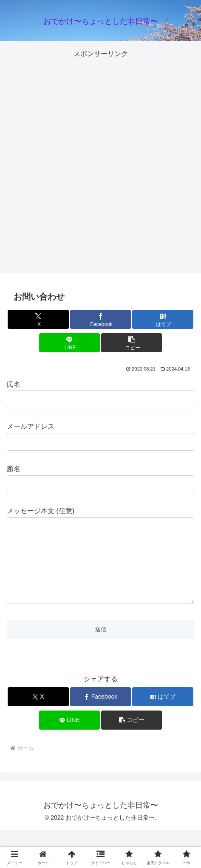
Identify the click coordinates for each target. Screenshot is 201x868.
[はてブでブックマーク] (163, 319)
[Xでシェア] (38, 319)
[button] (132, 343)
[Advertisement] (100, 161)
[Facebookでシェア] (100, 319)
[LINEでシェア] (69, 343)
